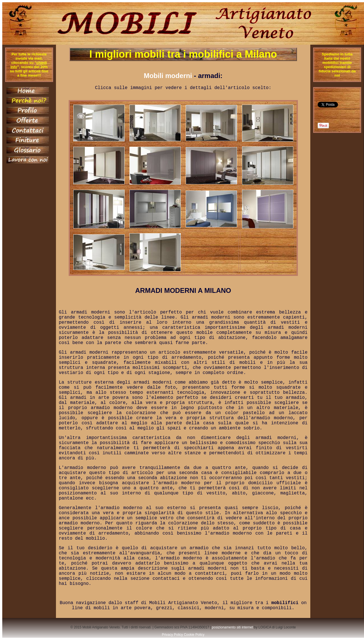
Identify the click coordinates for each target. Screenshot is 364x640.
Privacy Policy (173, 635)
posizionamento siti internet (232, 627)
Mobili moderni (168, 76)
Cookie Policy (194, 635)
